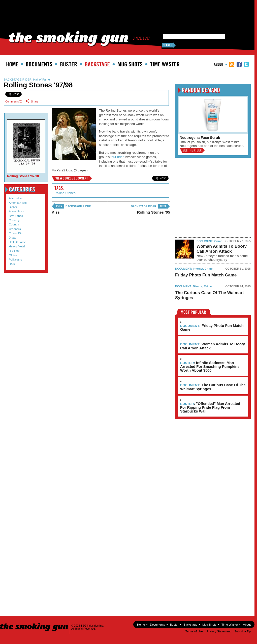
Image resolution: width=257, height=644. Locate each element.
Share (33, 101)
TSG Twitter (246, 64)
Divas (12, 238)
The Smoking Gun (34, 622)
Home (12, 64)
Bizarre (198, 286)
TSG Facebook (239, 64)
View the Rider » (192, 150)
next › (164, 206)
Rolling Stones (65, 193)
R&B (12, 264)
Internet (198, 269)
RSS (232, 64)
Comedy (14, 220)
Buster (69, 64)
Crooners (15, 229)
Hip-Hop (14, 251)
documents (39, 64)
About (219, 64)
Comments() (14, 101)
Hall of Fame (42, 79)
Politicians (15, 260)
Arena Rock (16, 211)
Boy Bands (16, 216)
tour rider (117, 157)
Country (14, 224)
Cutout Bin (16, 233)
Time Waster (165, 64)
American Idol (18, 203)
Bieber (13, 207)
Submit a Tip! (25, 288)
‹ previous (58, 206)
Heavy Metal (17, 246)
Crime (218, 241)
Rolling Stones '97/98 (72, 178)
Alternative (16, 198)
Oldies (13, 255)
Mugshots (130, 64)
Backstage (97, 64)
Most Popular (194, 312)
